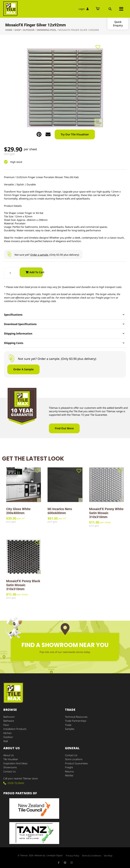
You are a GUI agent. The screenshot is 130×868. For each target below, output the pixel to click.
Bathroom (9, 717)
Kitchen (7, 733)
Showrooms (10, 767)
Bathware (9, 721)
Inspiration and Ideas (15, 763)
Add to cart (36, 272)
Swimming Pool (46, 30)
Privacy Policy (73, 855)
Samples (70, 729)
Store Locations (74, 759)
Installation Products (15, 729)
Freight (69, 767)
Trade (68, 725)
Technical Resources (76, 717)
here (113, 298)
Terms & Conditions (92, 855)
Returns (69, 771)
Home (9, 30)
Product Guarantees (76, 763)
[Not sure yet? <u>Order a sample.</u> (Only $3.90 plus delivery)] (9, 254)
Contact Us (9, 771)
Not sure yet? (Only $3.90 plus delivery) (47, 255)
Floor (6, 725)
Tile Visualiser (11, 759)
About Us (9, 755)
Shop (18, 30)
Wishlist (69, 775)
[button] (110, 9)
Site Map (108, 855)
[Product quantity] (11, 273)
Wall (6, 741)
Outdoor (29, 30)
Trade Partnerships (76, 721)
